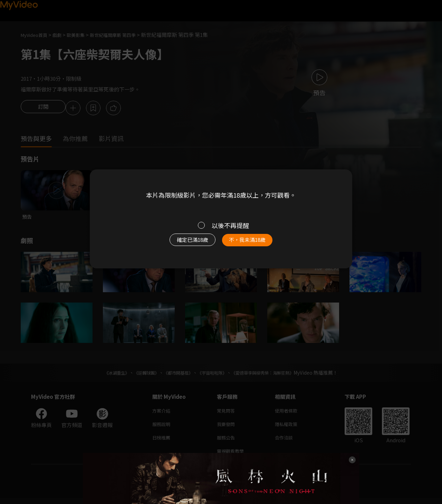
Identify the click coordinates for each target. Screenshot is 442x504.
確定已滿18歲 (185, 243)
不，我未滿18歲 (255, 243)
